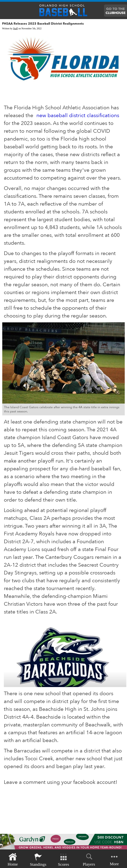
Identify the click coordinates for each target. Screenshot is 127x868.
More (114, 859)
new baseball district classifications (78, 115)
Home (13, 860)
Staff (15, 29)
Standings (38, 860)
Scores (63, 860)
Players (89, 859)
